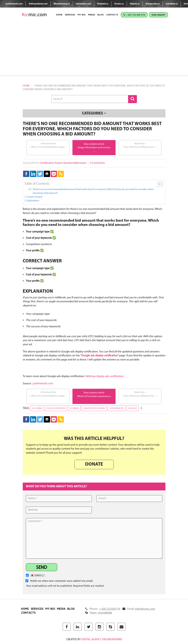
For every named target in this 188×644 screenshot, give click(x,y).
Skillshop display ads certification (105, 376)
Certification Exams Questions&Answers (63, 163)
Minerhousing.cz (62, 4)
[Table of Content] (160, 184)
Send (42, 568)
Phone (103, 609)
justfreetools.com (43, 384)
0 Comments (97, 163)
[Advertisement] (94, 49)
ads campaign (37, 408)
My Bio (82, 15)
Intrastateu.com (83, 4)
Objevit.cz (135, 4)
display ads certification (56, 408)
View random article (94, 144)
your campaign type (117, 408)
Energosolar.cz (153, 4)
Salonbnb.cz (172, 4)
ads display (132, 408)
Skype (99, 613)
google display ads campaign (94, 408)
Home (59, 15)
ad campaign (74, 408)
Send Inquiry (158, 15)
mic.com (34, 14)
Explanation (33, 201)
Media (92, 15)
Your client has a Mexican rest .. (140, 145)
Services (70, 15)
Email (139, 609)
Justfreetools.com (14, 4)
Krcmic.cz (119, 4)
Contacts (112, 15)
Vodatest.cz (103, 4)
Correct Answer (35, 197)
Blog (101, 15)
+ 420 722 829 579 (134, 15)
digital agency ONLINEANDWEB (102, 640)
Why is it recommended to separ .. (48, 145)
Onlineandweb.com (38, 4)
